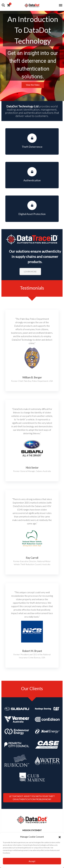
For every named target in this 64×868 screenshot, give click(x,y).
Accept (32, 861)
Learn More (30, 272)
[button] (60, 837)
